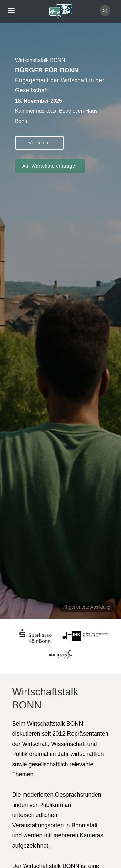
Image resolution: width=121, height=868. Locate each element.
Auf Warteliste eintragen (50, 166)
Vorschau (39, 143)
